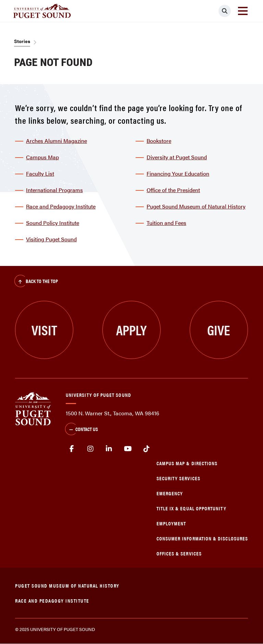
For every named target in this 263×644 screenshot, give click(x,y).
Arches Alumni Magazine (57, 141)
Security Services (178, 478)
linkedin (109, 449)
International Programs (54, 190)
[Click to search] (225, 11)
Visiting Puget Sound (51, 239)
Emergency (170, 493)
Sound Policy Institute (53, 223)
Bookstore (159, 141)
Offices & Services (179, 553)
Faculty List (40, 173)
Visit (44, 330)
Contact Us (82, 430)
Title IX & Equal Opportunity (191, 508)
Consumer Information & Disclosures (202, 538)
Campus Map (42, 157)
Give (219, 330)
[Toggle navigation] (243, 11)
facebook (72, 449)
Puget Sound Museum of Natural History (196, 206)
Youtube (128, 449)
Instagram (91, 449)
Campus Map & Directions (187, 463)
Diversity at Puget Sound (177, 157)
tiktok (146, 449)
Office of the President (173, 190)
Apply (131, 330)
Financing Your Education (178, 173)
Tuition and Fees (166, 223)
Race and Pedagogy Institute (61, 206)
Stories (22, 41)
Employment (171, 523)
